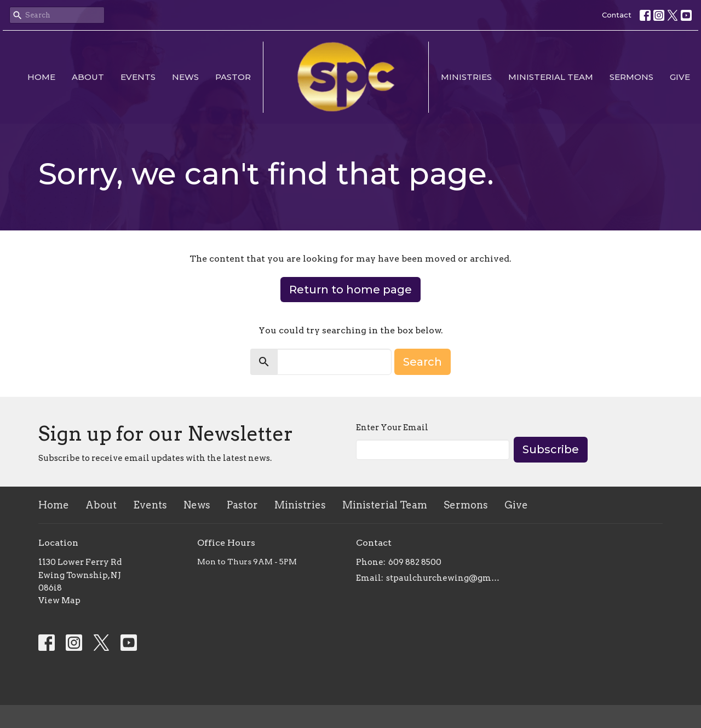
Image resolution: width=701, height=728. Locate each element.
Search (423, 362)
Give (680, 77)
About (88, 77)
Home (41, 77)
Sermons (631, 77)
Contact (617, 15)
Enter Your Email (392, 427)
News (185, 77)
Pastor (233, 77)
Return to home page (350, 290)
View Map (59, 600)
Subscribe (551, 449)
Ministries (466, 77)
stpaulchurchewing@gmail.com (445, 578)
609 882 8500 (415, 562)
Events (138, 77)
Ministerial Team (551, 77)
